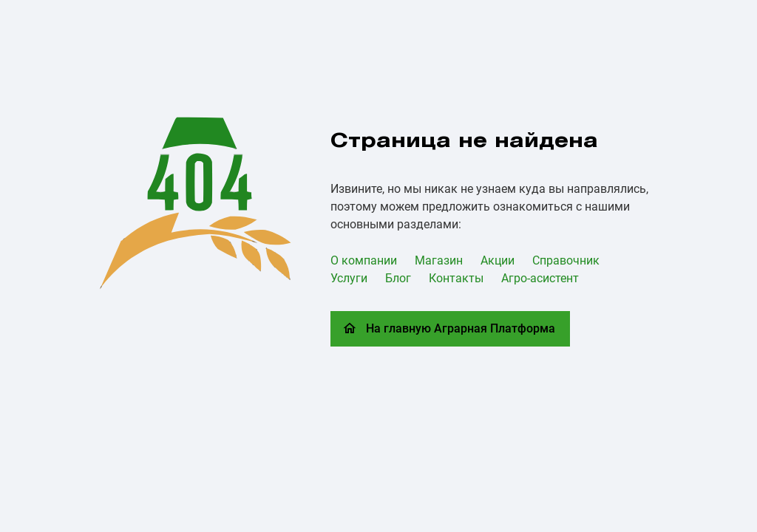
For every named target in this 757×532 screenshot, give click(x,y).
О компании (364, 260)
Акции (498, 260)
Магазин (439, 260)
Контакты (456, 278)
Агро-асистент (540, 278)
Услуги (349, 278)
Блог (398, 278)
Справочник (566, 260)
